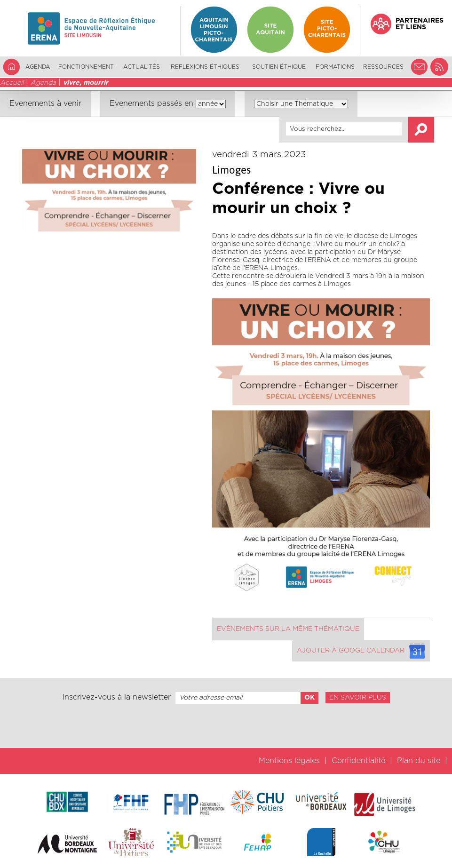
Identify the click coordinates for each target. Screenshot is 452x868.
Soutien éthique (279, 67)
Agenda (38, 67)
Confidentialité (358, 761)
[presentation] (226, 726)
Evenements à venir (45, 104)
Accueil (12, 83)
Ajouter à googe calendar (361, 651)
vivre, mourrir (86, 83)
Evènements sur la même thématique (288, 629)
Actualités (142, 67)
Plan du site (419, 761)
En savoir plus (358, 698)
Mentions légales (289, 761)
